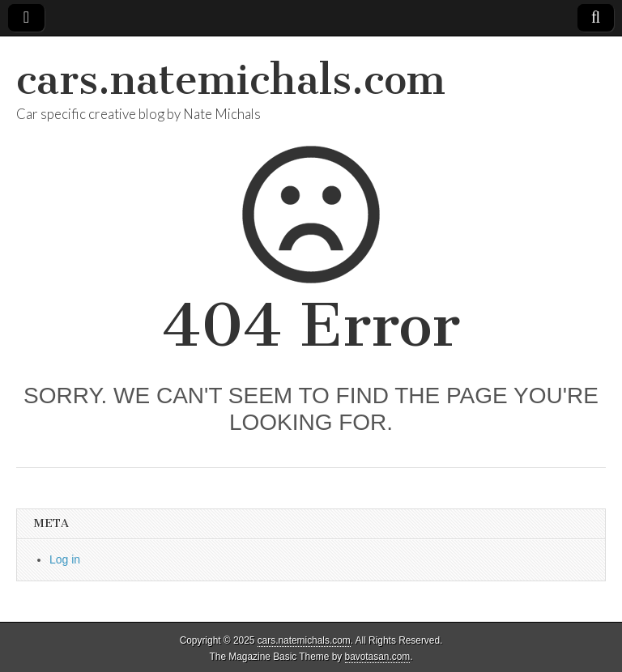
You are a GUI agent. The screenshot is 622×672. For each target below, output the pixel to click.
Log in (65, 559)
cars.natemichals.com (231, 80)
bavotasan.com (378, 657)
